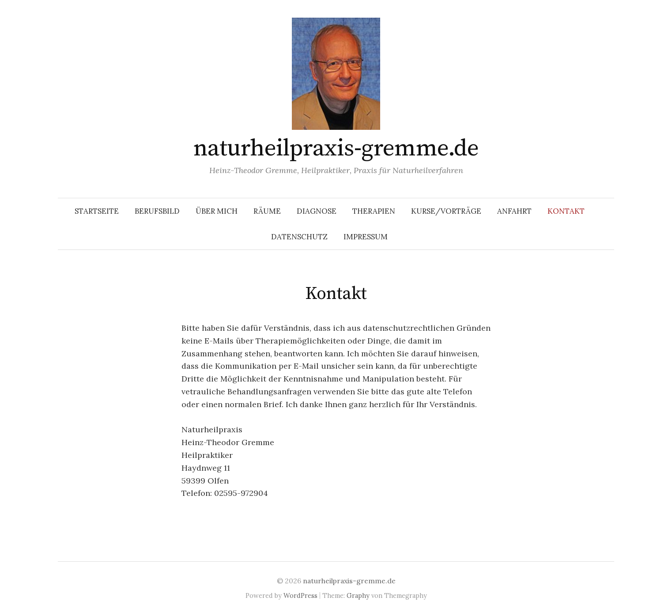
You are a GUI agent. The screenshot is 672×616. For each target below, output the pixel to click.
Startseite (97, 211)
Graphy (358, 595)
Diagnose (317, 211)
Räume (267, 211)
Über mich (217, 211)
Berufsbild (157, 211)
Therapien (374, 211)
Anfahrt (514, 211)
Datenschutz (299, 237)
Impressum (366, 237)
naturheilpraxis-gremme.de (336, 148)
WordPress (300, 595)
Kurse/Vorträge (446, 211)
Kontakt (566, 211)
